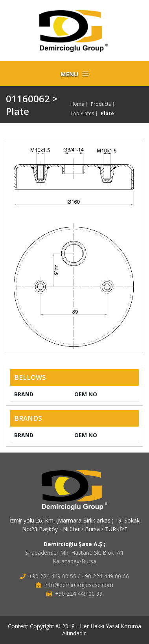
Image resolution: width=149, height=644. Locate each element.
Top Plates (82, 114)
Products (101, 104)
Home (77, 104)
